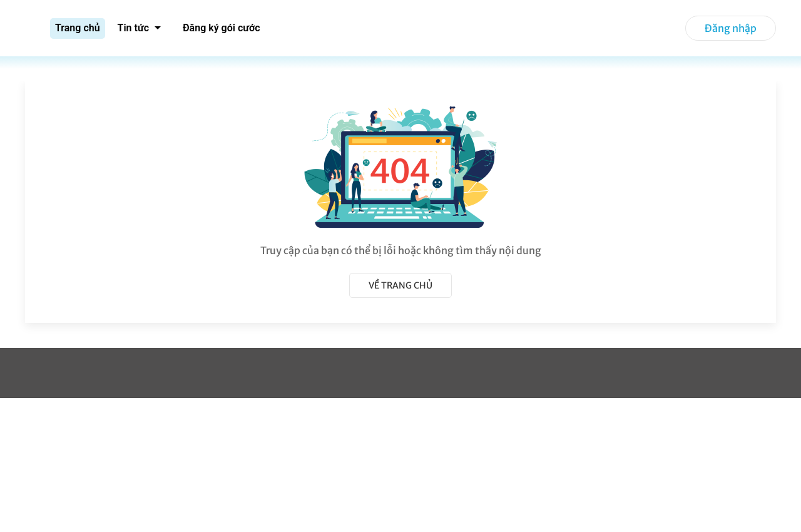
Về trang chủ (400, 285)
